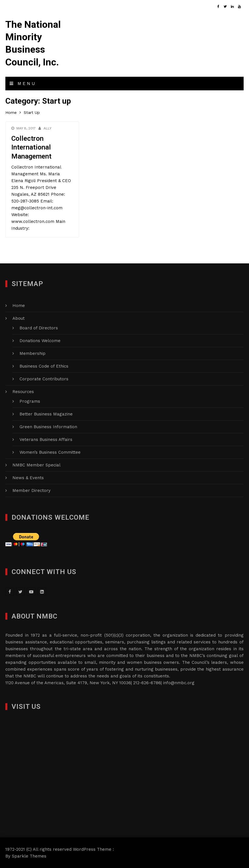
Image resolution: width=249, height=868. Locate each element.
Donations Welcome (40, 341)
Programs (30, 401)
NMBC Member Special (36, 465)
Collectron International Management (31, 147)
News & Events (28, 478)
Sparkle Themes (29, 856)
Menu (23, 84)
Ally (47, 128)
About (19, 318)
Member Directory (32, 490)
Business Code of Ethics (44, 366)
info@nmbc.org (179, 683)
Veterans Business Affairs (46, 440)
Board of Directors (39, 328)
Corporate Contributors (44, 379)
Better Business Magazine (46, 414)
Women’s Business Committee (50, 452)
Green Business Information (48, 427)
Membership (33, 353)
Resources (23, 392)
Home (19, 306)
